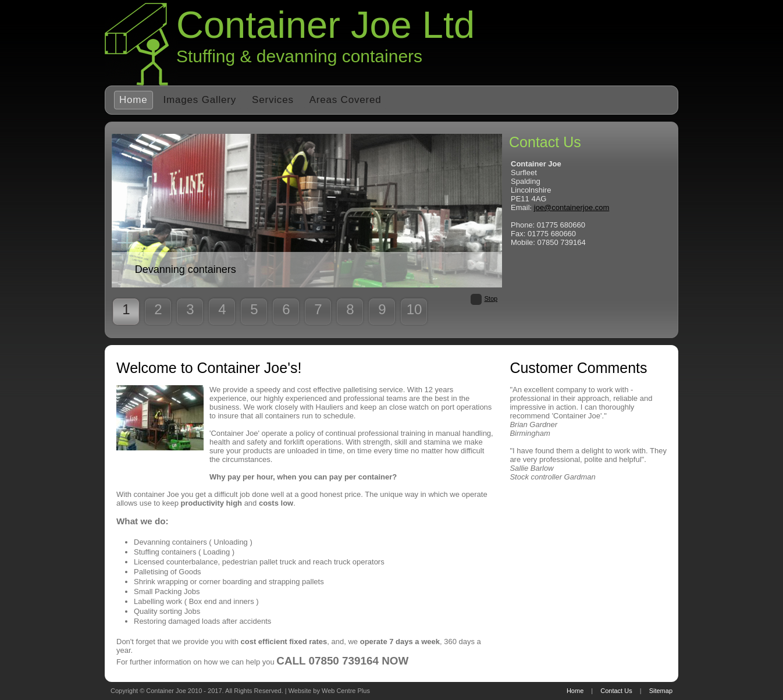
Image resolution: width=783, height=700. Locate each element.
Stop (491, 299)
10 (414, 309)
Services (273, 100)
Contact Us (616, 691)
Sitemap (661, 691)
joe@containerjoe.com (572, 207)
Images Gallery (200, 100)
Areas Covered (346, 100)
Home (134, 100)
